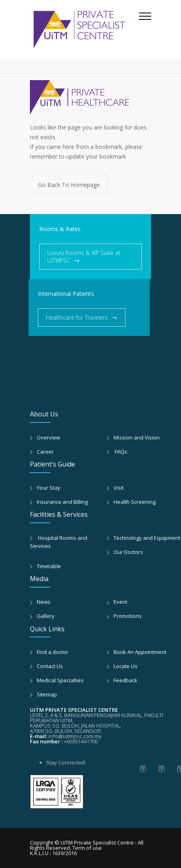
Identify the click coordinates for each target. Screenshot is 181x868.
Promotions (128, 616)
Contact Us (50, 666)
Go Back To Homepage (69, 185)
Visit (119, 488)
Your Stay (48, 488)
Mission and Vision (137, 437)
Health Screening (135, 502)
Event (120, 602)
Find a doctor (53, 652)
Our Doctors (128, 552)
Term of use (87, 848)
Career (45, 452)
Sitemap (47, 694)
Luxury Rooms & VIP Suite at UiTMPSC (84, 257)
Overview (48, 437)
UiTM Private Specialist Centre (98, 843)
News (44, 602)
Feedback (125, 680)
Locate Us (125, 666)
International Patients (56, 294)
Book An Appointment (140, 652)
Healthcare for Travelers (66, 317)
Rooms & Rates (60, 229)
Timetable (49, 566)
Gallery (46, 616)
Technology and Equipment (147, 538)
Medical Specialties (60, 680)
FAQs (120, 452)
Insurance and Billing (62, 502)
